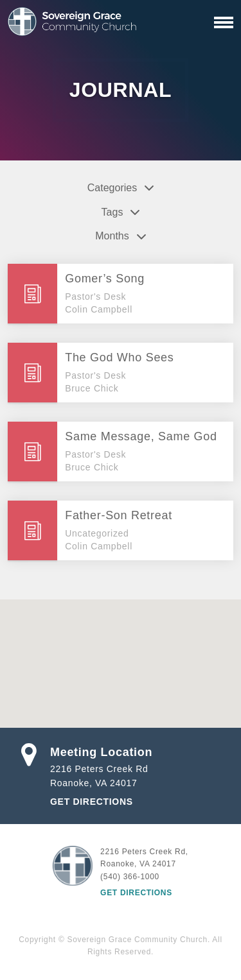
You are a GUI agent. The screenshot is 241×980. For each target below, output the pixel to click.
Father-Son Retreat (119, 515)
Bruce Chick (92, 388)
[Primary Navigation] (224, 22)
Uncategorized (97, 533)
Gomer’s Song (105, 279)
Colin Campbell (99, 309)
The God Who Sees (119, 357)
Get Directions (92, 802)
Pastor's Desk (95, 297)
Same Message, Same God (141, 436)
